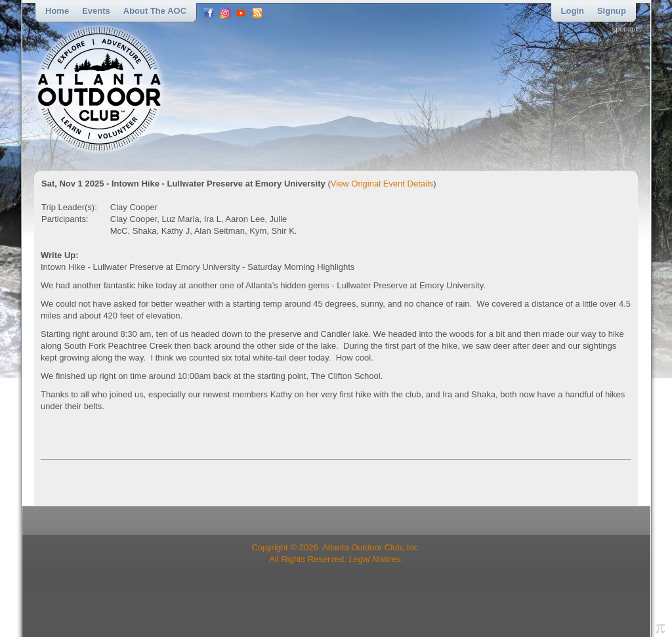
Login (573, 11)
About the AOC (155, 11)
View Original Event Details (382, 184)
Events (96, 11)
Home (57, 11)
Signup (612, 11)
